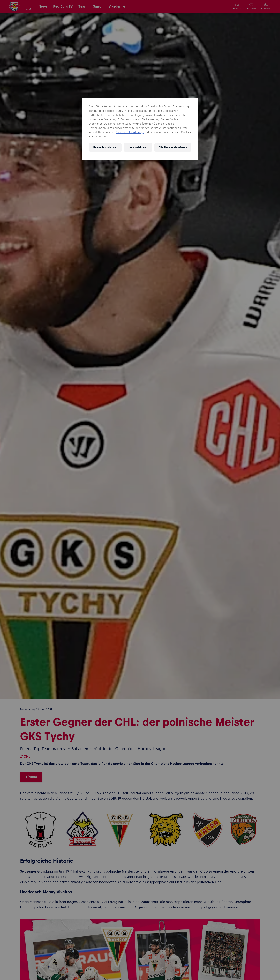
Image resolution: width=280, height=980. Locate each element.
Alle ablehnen (138, 147)
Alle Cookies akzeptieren (173, 147)
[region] (140, 129)
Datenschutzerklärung (130, 132)
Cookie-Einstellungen (105, 147)
